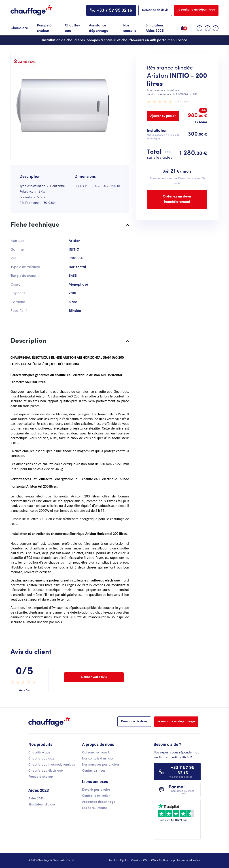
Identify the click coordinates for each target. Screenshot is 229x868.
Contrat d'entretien (96, 796)
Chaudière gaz (39, 753)
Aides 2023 (36, 799)
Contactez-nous (94, 771)
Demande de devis (155, 10)
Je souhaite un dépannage (196, 10)
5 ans (41, 197)
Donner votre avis (94, 677)
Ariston (158, 76)
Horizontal (57, 186)
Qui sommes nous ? (96, 753)
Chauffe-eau (72, 28)
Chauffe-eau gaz (41, 759)
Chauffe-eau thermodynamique (52, 765)
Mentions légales (119, 860)
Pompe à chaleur (44, 28)
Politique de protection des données (179, 860)
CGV (154, 860)
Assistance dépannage (99, 28)
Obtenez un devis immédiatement (177, 199)
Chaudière (19, 28)
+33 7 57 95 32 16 (115, 11)
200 (195, 94)
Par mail (183, 790)
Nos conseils (130, 28)
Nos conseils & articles (98, 759)
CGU (146, 860)
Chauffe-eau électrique (46, 771)
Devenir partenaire (96, 790)
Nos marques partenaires (101, 765)
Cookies (136, 860)
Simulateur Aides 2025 (155, 28)
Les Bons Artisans (95, 808)
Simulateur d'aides (42, 805)
